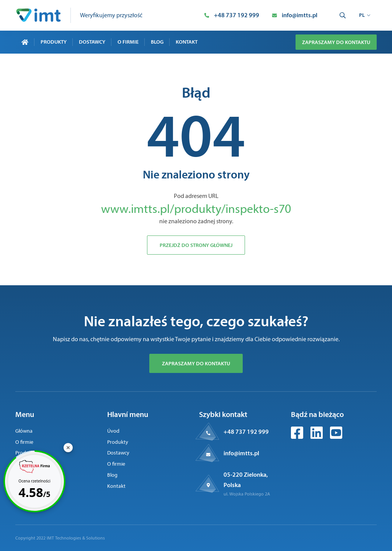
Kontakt (187, 42)
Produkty (54, 42)
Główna (24, 431)
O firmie (128, 42)
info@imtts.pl (241, 453)
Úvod (113, 431)
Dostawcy (92, 42)
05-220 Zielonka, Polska (246, 480)
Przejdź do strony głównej (196, 245)
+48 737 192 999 (246, 432)
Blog (157, 42)
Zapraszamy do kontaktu (336, 42)
